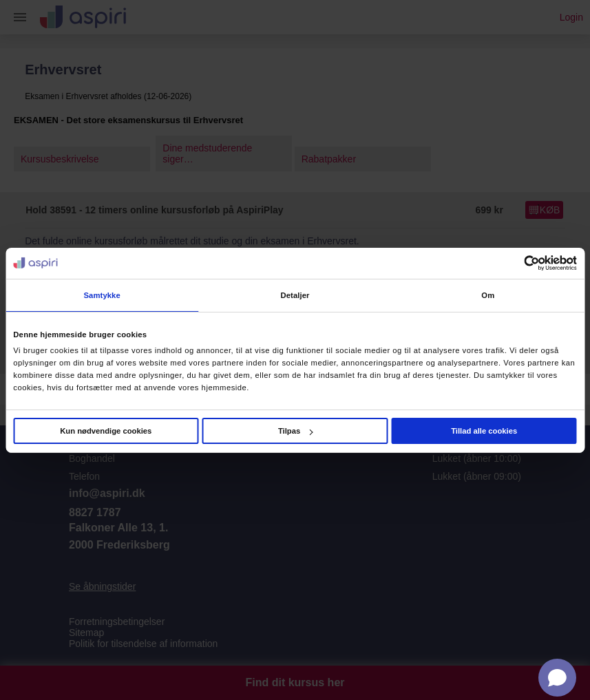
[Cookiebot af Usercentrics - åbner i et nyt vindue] (517, 263)
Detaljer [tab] (295, 295)
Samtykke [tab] (102, 295)
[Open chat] (557, 678)
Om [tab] (488, 295)
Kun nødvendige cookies (106, 431)
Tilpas (295, 431)
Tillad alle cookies (484, 431)
